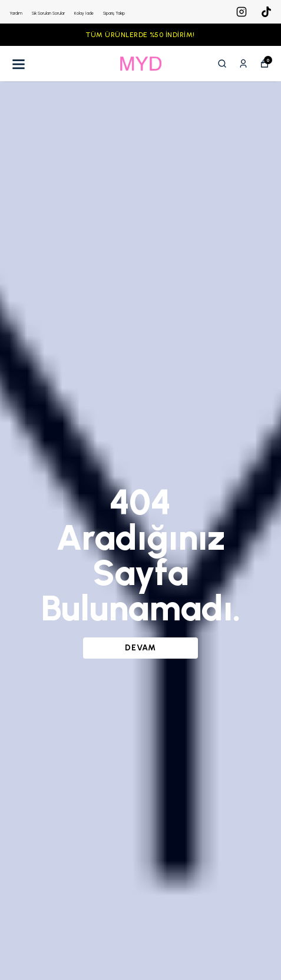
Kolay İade (84, 13)
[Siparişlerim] (243, 64)
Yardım (16, 13)
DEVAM (140, 648)
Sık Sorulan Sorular (48, 13)
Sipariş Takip (114, 13)
